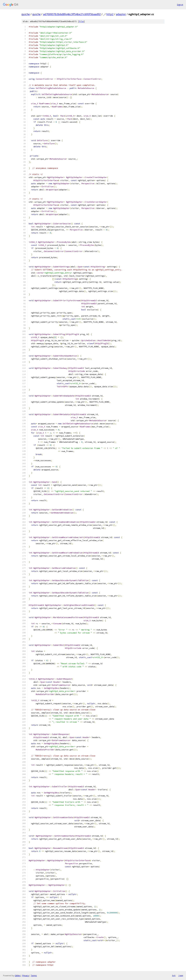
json (181, 975)
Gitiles (18, 976)
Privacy (26, 976)
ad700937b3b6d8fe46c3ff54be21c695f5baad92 (72, 14)
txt (174, 975)
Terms (34, 976)
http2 (110, 14)
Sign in (180, 5)
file (81, 21)
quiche (26, 14)
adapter (121, 14)
